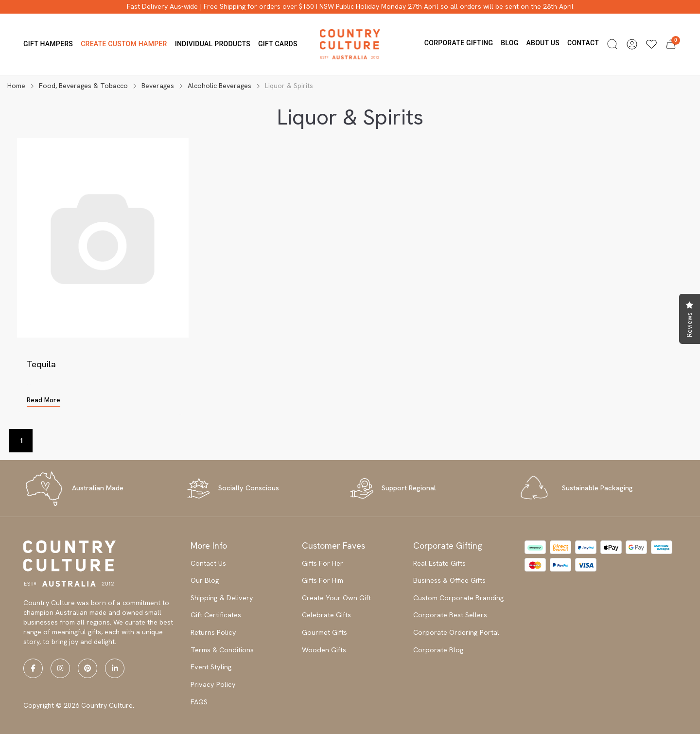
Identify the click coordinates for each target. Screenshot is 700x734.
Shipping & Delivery (222, 598)
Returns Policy (213, 632)
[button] (612, 44)
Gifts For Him (323, 580)
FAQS (199, 702)
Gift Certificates (216, 615)
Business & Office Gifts (449, 580)
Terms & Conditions (222, 650)
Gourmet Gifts (324, 632)
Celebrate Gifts (326, 615)
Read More (44, 400)
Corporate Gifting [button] (459, 43)
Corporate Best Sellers (450, 615)
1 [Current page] (21, 440)
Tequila (41, 364)
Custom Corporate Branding (459, 598)
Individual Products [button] (213, 44)
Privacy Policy (213, 684)
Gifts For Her (323, 563)
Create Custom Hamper (124, 44)
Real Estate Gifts (439, 563)
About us (543, 43)
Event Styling (211, 667)
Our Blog (205, 580)
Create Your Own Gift (336, 598)
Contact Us (208, 563)
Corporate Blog (438, 650)
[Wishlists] (651, 44)
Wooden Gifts (324, 650)
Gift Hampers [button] (48, 44)
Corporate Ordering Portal (456, 632)
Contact (583, 43)
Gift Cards (278, 44)
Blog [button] (509, 43)
